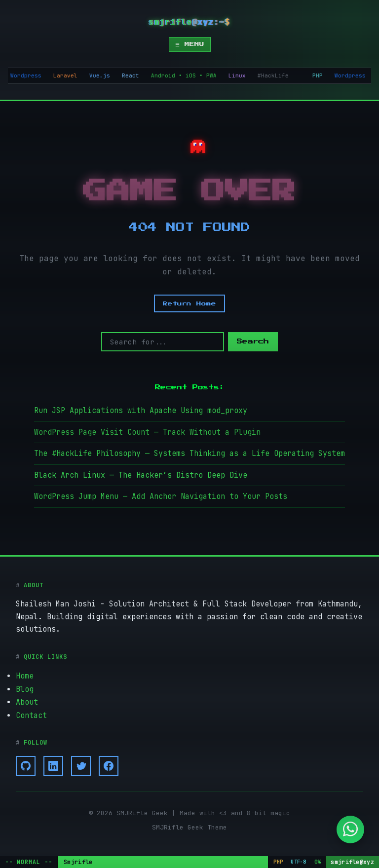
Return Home (189, 303)
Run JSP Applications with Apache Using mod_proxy (141, 410)
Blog (25, 686)
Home (25, 673)
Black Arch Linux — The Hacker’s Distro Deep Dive (141, 473)
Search (253, 342)
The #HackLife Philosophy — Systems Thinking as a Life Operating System (189, 452)
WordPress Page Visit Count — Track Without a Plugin (147, 431)
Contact (31, 711)
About (27, 698)
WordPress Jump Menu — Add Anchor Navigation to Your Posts (161, 494)
